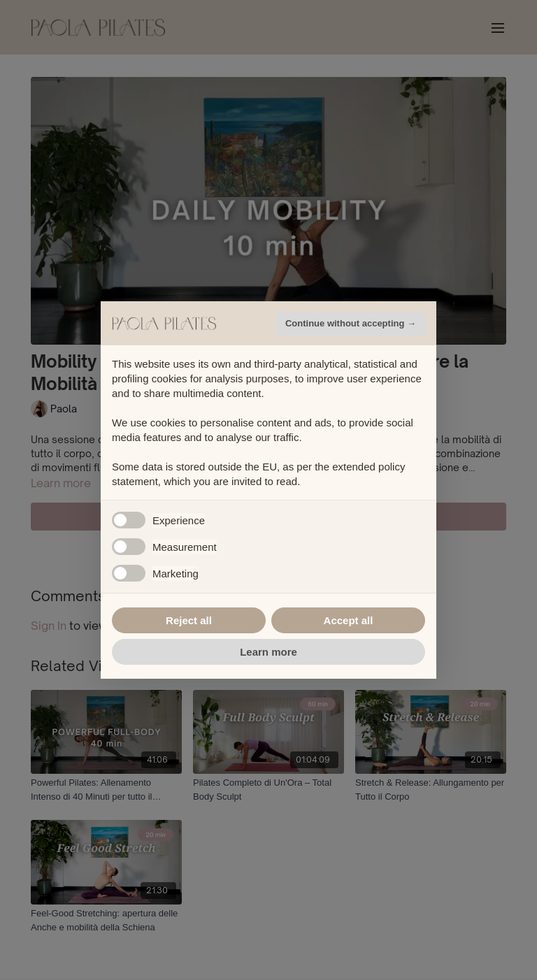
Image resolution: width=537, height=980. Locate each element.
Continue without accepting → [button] (351, 323)
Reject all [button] (189, 620)
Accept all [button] (349, 620)
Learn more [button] (268, 652)
